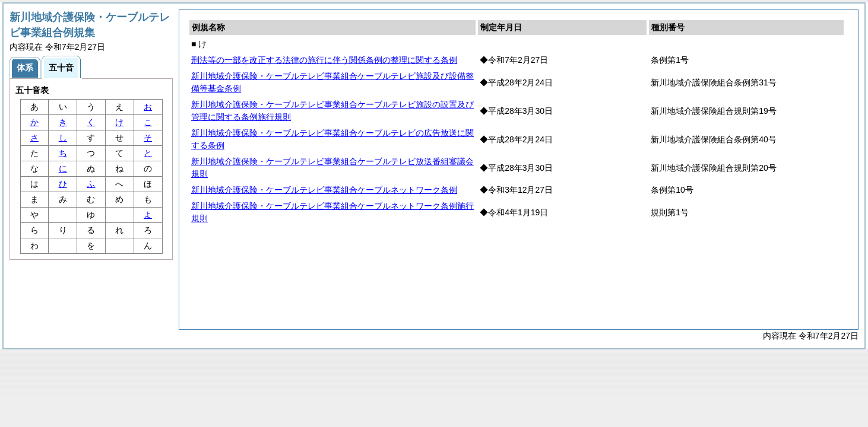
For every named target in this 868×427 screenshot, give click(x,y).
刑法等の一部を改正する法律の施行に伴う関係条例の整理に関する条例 (324, 60)
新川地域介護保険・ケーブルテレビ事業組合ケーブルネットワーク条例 (324, 190)
